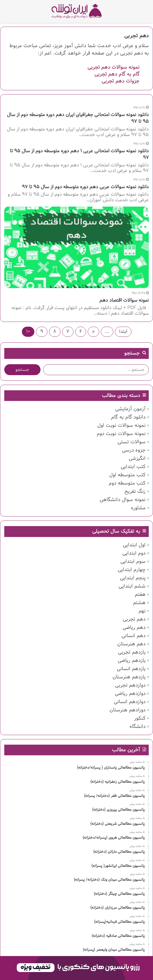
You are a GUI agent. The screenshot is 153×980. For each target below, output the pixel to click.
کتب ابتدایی (133, 467)
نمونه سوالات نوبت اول (121, 425)
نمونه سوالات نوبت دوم (121, 434)
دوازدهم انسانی (130, 702)
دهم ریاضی (134, 628)
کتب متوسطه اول (127, 475)
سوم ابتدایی (133, 561)
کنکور (140, 718)
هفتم (140, 594)
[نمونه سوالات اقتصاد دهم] (76, 247)
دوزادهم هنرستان (128, 710)
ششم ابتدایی (132, 586)
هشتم (139, 603)
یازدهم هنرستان (129, 677)
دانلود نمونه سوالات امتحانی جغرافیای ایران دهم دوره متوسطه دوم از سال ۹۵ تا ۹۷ (78, 118)
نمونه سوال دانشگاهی (123, 500)
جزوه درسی (134, 450)
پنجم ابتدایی (133, 578)
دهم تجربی (134, 619)
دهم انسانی (134, 636)
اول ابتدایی (134, 545)
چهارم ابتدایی (132, 570)
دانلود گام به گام (128, 417)
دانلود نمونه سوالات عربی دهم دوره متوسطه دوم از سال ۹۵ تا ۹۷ (85, 187)
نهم (142, 611)
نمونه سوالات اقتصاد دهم (124, 300)
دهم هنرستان (131, 644)
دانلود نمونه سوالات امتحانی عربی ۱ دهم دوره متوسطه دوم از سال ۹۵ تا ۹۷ (79, 154)
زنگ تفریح (135, 491)
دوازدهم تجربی (130, 685)
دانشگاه (138, 727)
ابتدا (123, 332)
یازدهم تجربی (132, 652)
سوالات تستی (132, 442)
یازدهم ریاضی (132, 661)
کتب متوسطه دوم (127, 483)
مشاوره (138, 508)
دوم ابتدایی (134, 553)
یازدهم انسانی (131, 669)
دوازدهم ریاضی (130, 694)
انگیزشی (137, 458)
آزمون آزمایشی (130, 409)
